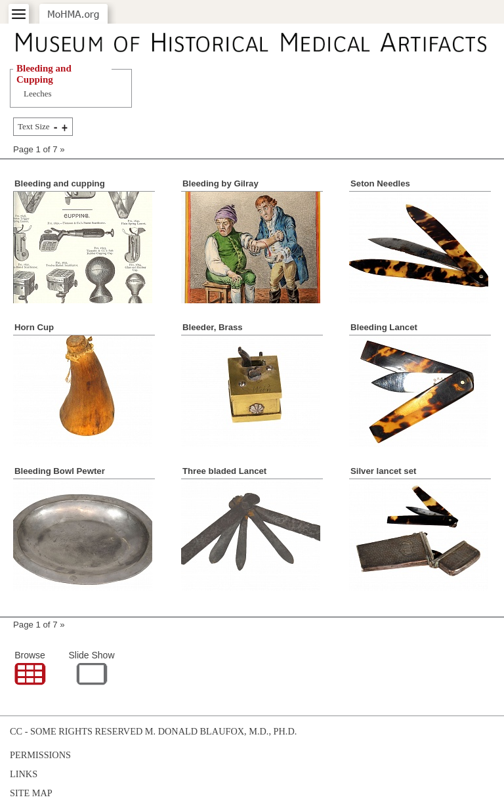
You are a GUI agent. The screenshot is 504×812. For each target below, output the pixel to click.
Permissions (40, 755)
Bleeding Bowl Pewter (60, 471)
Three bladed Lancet (224, 471)
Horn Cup (34, 327)
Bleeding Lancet (384, 327)
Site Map (31, 793)
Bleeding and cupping (60, 183)
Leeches (38, 94)
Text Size (34, 126)
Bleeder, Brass (213, 327)
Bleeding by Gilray (220, 183)
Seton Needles (380, 183)
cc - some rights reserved (76, 731)
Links (24, 774)
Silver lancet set (383, 471)
